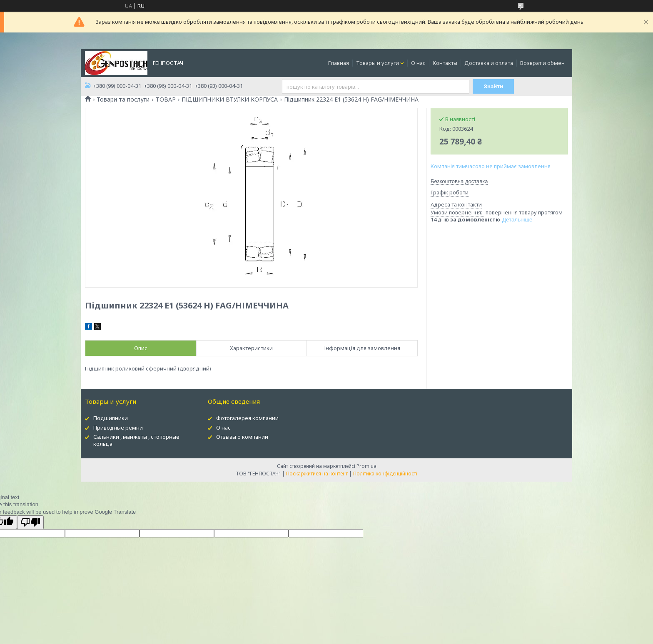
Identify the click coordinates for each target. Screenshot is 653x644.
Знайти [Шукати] (494, 86)
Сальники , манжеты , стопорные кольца (136, 440)
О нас (418, 63)
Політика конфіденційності (385, 474)
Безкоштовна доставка (459, 181)
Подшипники (111, 418)
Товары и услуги (378, 63)
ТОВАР (166, 99)
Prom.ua (366, 466)
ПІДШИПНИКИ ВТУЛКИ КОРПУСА (230, 99)
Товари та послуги (123, 99)
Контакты (445, 63)
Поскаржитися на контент (317, 474)
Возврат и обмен (542, 63)
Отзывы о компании (242, 437)
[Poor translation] (30, 522)
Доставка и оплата (489, 63)
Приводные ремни (118, 428)
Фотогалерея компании (247, 418)
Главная (339, 63)
